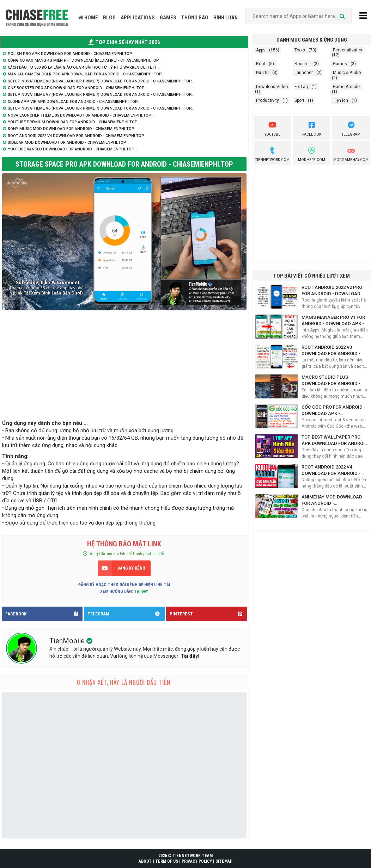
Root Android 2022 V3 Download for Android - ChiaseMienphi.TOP (331, 351)
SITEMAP (224, 861)
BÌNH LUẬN (226, 18)
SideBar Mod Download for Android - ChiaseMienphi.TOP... (68, 142)
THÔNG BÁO (195, 18)
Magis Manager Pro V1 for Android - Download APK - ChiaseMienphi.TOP (333, 321)
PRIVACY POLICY (197, 861)
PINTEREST (208, 614)
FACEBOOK (44, 614)
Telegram (351, 128)
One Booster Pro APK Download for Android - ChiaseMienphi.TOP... (77, 88)
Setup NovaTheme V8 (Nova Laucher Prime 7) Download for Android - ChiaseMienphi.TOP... (101, 81)
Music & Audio (347, 73)
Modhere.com (312, 153)
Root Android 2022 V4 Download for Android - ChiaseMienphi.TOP (331, 470)
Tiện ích (340, 100)
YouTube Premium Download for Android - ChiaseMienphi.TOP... (74, 122)
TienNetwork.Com (272, 153)
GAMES (168, 18)
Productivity (267, 100)
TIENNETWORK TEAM (193, 856)
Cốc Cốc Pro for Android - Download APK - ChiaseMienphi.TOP (333, 411)
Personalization (348, 50)
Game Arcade (346, 87)
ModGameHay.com (351, 153)
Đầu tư (262, 73)
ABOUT (145, 861)
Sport (299, 100)
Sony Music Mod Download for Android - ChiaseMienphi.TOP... (72, 129)
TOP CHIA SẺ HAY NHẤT (124, 42)
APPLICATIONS (138, 18)
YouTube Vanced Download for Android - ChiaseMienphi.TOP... (72, 149)
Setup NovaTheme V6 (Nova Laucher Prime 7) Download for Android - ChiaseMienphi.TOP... (101, 108)
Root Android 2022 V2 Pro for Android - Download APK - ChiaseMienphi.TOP (332, 291)
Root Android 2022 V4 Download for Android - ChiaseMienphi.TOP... (77, 136)
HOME (88, 18)
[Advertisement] (124, 363)
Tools (300, 50)
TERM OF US (167, 861)
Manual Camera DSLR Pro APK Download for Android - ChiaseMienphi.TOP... (86, 74)
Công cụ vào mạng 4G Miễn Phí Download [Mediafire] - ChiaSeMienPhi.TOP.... (85, 60)
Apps (261, 50)
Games (340, 64)
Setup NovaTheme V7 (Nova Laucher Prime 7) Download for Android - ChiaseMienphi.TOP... (101, 95)
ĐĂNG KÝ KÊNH (131, 568)
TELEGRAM (126, 614)
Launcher (304, 73)
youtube (272, 128)
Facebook (312, 128)
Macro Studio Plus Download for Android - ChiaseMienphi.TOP (331, 381)
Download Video (272, 87)
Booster (302, 64)
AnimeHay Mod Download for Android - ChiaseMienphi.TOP (332, 500)
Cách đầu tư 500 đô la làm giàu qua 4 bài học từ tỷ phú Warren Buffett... (84, 67)
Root (261, 64)
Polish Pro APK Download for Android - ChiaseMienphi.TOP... (71, 54)
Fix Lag (301, 87)
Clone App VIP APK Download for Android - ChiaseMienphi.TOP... (74, 102)
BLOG (109, 18)
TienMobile (68, 641)
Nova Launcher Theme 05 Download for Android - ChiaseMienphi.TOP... (81, 115)
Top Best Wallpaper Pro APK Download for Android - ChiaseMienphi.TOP (335, 441)
